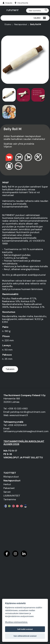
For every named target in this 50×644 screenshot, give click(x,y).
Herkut (7, 484)
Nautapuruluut (21, 24)
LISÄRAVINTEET (12, 496)
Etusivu (8, 24)
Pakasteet (9, 488)
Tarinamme (10, 499)
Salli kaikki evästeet (25, 629)
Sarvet (7, 492)
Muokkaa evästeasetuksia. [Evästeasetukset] (16, 622)
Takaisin (10, 369)
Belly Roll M (36, 24)
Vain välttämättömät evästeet (25, 636)
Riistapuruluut (11, 477)
